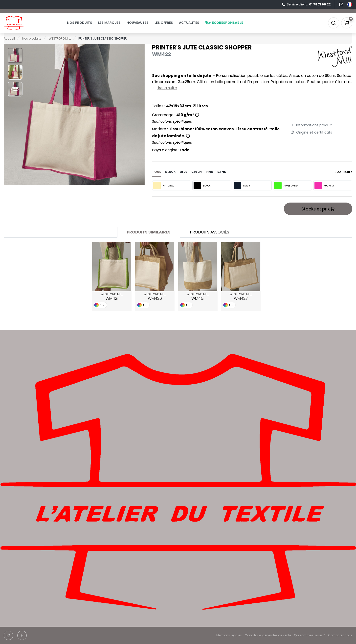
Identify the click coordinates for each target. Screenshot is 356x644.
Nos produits (89, 26)
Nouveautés (147, 26)
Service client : (306, 5)
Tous (157, 179)
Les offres (174, 26)
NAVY (242, 193)
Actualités (199, 26)
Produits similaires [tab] (149, 239)
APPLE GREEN (286, 193)
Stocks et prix (318, 216)
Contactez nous (340, 635)
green (197, 179)
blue (184, 179)
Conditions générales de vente (268, 635)
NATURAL (164, 193)
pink (210, 179)
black (170, 179)
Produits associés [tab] (210, 239)
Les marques (119, 26)
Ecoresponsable (234, 26)
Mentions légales (229, 635)
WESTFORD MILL (112, 304)
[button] (15, 63)
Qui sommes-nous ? (310, 635)
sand (222, 179)
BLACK (202, 193)
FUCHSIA (324, 193)
